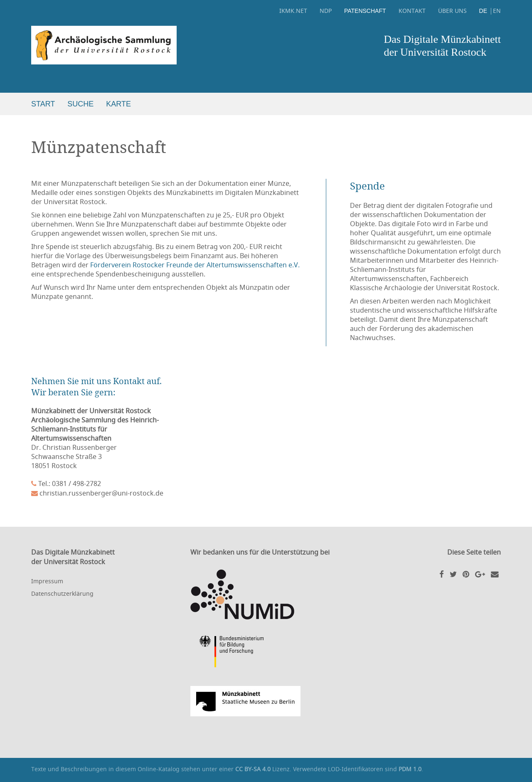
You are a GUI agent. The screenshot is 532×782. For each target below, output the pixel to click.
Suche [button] (80, 104)
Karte (118, 104)
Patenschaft (365, 11)
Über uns (452, 11)
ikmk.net (293, 11)
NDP (326, 11)
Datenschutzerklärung (62, 593)
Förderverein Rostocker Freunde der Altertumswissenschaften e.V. (195, 265)
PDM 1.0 (410, 769)
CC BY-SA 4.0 (253, 769)
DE (483, 11)
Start (43, 104)
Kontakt (412, 11)
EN (497, 11)
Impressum (47, 581)
